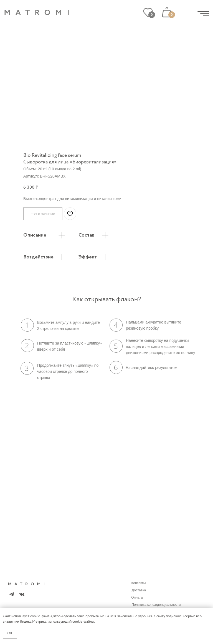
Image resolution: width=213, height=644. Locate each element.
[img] (203, 13)
